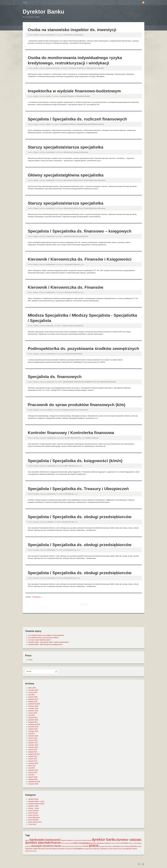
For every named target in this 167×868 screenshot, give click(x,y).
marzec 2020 (33, 692)
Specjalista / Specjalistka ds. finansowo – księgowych (80, 231)
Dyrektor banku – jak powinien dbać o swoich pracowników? (49, 642)
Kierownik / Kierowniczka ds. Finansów (66, 287)
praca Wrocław (33, 820)
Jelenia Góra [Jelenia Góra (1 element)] (69, 843)
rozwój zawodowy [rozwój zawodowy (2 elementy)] (131, 846)
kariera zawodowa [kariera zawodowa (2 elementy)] (98, 843)
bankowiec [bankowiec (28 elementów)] (37, 840)
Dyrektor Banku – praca (36, 801)
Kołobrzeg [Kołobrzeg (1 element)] (119, 843)
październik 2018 (34, 724)
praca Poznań (33, 813)
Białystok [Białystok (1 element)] (64, 840)
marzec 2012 (33, 750)
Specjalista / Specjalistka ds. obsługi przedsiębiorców (80, 517)
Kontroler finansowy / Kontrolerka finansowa (71, 433)
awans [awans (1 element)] (27, 840)
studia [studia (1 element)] (139, 846)
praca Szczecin (34, 815)
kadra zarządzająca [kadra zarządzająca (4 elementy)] (82, 843)
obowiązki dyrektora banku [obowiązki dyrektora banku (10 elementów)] (46, 846)
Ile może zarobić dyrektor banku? (40, 640)
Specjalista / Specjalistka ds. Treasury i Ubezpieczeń (78, 489)
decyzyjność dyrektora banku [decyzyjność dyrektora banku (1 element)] (83, 840)
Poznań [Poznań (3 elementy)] (86, 846)
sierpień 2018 (33, 729)
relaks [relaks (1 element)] (122, 846)
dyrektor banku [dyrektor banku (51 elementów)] (104, 839)
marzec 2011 (33, 759)
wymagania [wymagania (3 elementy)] (79, 849)
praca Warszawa (34, 817)
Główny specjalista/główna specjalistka (66, 175)
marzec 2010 (33, 772)
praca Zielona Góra (35, 822)
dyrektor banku (33, 799)
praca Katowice (34, 811)
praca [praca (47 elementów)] (94, 846)
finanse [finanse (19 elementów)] (56, 843)
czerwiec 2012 (33, 745)
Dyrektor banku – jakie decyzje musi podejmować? (45, 644)
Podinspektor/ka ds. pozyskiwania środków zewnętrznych (83, 349)
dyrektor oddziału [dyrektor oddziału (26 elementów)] (129, 840)
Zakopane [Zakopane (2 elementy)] (104, 849)
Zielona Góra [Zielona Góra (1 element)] (29, 851)
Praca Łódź (32, 824)
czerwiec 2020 (33, 690)
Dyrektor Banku (43, 12)
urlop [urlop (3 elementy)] (35, 849)
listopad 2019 (33, 702)
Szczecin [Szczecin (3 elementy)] (29, 849)
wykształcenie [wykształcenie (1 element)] (69, 849)
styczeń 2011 (33, 761)
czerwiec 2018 (33, 731)
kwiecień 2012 (33, 747)
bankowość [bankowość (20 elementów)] (53, 840)
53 (33, 597)
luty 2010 (31, 775)
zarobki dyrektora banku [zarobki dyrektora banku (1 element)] (115, 849)
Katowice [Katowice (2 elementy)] (108, 843)
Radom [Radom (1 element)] (110, 846)
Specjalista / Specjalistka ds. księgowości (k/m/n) (75, 461)
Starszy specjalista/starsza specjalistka (66, 147)
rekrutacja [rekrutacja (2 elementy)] (116, 846)
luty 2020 (31, 695)
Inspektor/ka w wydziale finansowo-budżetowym (74, 91)
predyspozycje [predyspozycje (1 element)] (103, 846)
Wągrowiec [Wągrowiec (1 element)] (96, 849)
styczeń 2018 (33, 740)
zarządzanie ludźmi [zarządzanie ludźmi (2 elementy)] (130, 849)
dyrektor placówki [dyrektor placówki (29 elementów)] (38, 843)
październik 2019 (34, 704)
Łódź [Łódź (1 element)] (35, 851)
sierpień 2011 (33, 756)
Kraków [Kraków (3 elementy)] (125, 843)
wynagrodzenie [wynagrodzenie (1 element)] (88, 849)
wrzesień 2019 (33, 706)
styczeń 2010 (33, 777)
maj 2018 (31, 734)
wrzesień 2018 (33, 727)
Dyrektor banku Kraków (36, 804)
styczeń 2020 (33, 697)
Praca (30, 660)
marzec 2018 (33, 738)
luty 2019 (31, 715)
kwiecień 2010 (33, 770)
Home (25, 3)
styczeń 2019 (33, 718)
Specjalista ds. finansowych (55, 377)
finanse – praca (34, 808)
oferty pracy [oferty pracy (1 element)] (79, 846)
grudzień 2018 (33, 720)
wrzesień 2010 (33, 763)
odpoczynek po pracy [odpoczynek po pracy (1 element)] (68, 846)
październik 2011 (34, 754)
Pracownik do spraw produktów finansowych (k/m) (77, 405)
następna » (38, 597)
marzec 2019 (33, 713)
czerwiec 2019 (33, 708)
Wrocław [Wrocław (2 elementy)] (62, 849)
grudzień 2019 (33, 699)
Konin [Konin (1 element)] (113, 843)
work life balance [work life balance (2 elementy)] (52, 849)
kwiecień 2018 (33, 736)
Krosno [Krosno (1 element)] (131, 843)
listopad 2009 (33, 779)
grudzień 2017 (33, 743)
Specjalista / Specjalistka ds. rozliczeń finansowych (77, 119)
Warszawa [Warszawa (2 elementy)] (41, 849)
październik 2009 (34, 782)
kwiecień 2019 (33, 711)
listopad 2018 (33, 722)
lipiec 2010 (32, 766)
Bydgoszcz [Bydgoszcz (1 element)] (70, 840)
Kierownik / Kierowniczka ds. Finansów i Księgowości (80, 259)
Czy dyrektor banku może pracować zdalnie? (44, 638)
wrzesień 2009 (33, 784)
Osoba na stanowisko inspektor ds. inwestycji (72, 30)
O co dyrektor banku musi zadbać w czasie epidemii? (46, 635)
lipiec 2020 (32, 688)
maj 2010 (31, 768)
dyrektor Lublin (33, 806)
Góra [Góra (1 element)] (63, 843)
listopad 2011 (33, 752)
